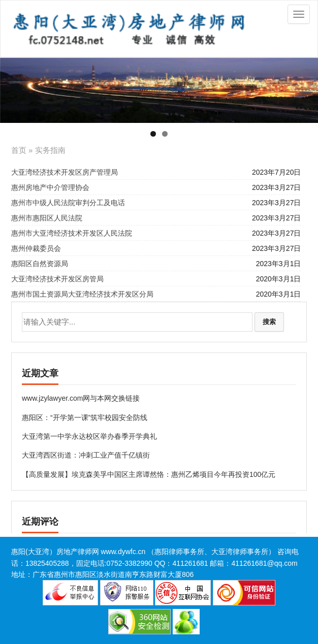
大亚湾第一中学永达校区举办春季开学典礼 (89, 436)
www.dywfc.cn (123, 552)
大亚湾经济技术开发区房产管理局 (65, 172)
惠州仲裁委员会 (36, 248)
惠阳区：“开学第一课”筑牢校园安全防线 (85, 417)
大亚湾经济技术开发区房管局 (57, 279)
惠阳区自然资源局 (40, 264)
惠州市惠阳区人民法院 (47, 218)
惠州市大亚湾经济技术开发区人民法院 (72, 233)
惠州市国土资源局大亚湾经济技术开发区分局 (82, 294)
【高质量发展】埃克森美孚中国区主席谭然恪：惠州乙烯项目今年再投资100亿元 (149, 474)
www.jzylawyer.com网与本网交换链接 (81, 398)
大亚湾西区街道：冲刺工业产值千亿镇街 (86, 455)
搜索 (269, 322)
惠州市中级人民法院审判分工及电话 (68, 203)
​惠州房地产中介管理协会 (50, 187)
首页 (19, 150)
